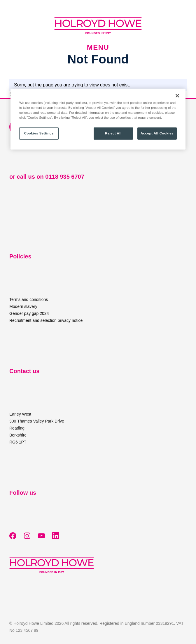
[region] (98, 119)
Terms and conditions (29, 299)
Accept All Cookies (157, 133)
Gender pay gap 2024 (29, 313)
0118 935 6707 (65, 177)
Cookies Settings (39, 133)
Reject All (113, 133)
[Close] (177, 96)
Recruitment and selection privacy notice (46, 320)
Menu (98, 47)
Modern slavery (23, 306)
